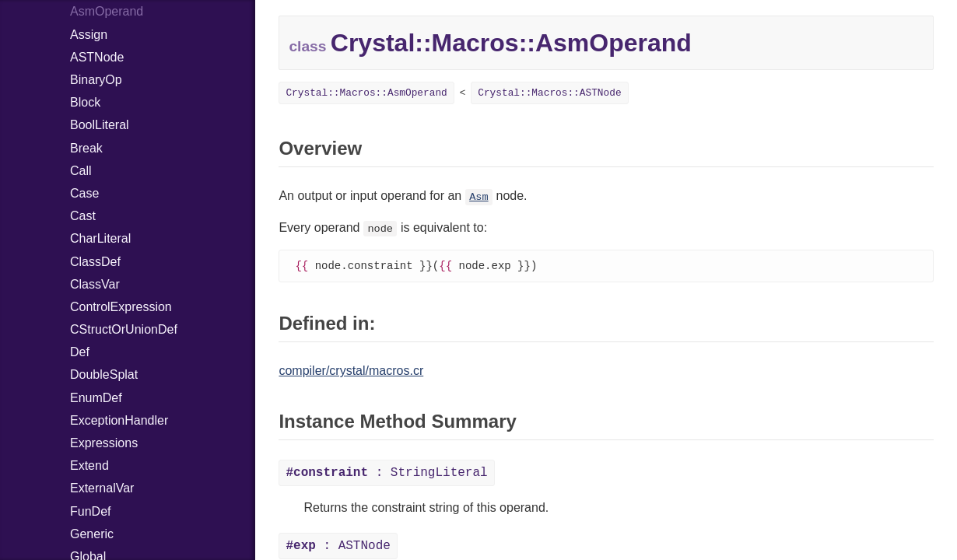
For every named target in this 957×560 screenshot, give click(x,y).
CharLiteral (100, 238)
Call (81, 171)
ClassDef (95, 262)
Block (85, 102)
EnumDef (96, 398)
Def (80, 352)
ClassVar (95, 284)
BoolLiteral (100, 125)
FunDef (90, 511)
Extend (89, 465)
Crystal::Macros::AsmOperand (366, 93)
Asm (478, 197)
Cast (83, 216)
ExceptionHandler (119, 420)
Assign (89, 35)
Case (84, 193)
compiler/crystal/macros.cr (351, 371)
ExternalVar (102, 488)
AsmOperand (107, 11)
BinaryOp (96, 80)
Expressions (104, 443)
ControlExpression (121, 307)
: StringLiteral (386, 474)
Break (86, 148)
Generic (92, 534)
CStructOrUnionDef (124, 329)
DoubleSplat (104, 374)
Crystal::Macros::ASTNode (549, 93)
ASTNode (97, 57)
